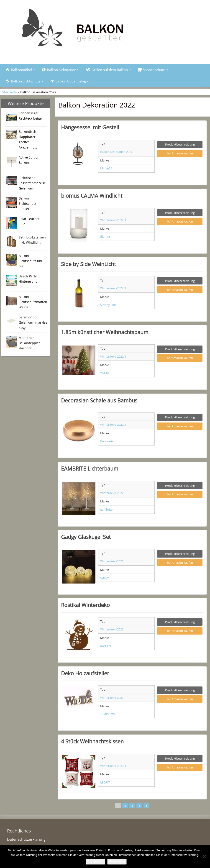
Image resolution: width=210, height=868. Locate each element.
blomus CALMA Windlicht (92, 196)
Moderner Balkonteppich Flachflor (30, 343)
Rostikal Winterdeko (85, 605)
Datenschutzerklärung (26, 839)
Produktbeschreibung (180, 144)
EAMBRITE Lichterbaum (90, 469)
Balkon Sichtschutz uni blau (30, 261)
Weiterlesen (117, 862)
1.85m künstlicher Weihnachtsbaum (105, 332)
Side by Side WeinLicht (88, 264)
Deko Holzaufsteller (85, 673)
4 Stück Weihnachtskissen (92, 741)
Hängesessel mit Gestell (90, 127)
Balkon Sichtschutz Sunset (27, 204)
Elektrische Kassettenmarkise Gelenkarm (32, 183)
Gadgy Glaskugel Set (86, 537)
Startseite (10, 92)
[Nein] (204, 856)
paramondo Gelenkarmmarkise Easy (33, 322)
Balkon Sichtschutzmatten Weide (33, 302)
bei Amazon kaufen (180, 153)
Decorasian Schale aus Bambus (99, 400)
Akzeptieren (95, 862)
